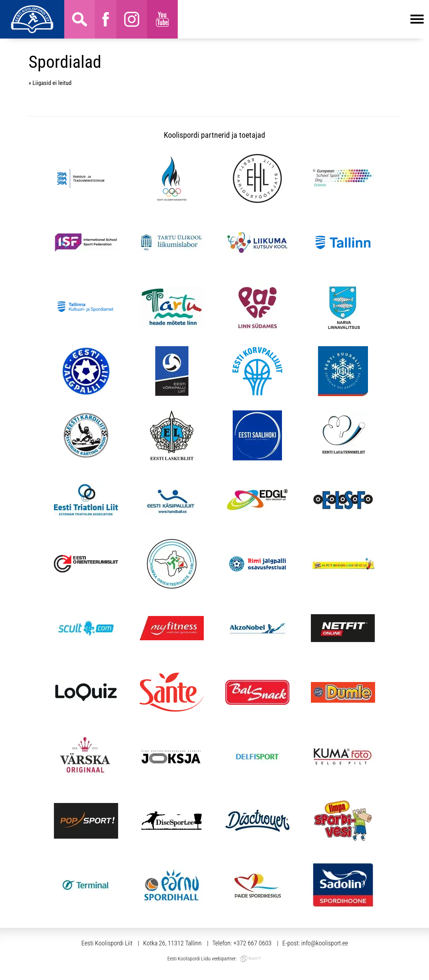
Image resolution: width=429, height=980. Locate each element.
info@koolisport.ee (325, 943)
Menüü (301, 19)
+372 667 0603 (253, 943)
